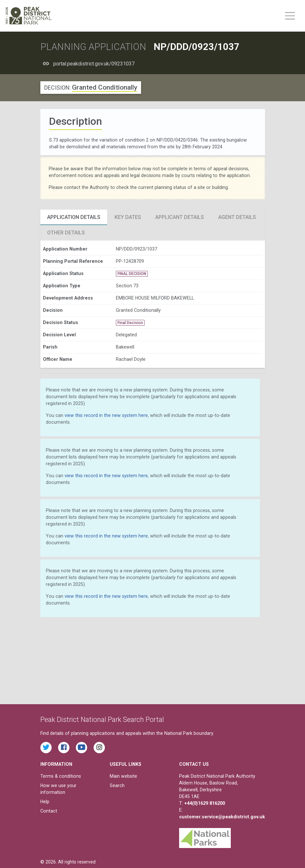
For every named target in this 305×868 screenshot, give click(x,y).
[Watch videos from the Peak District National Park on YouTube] (81, 748)
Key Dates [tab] (128, 217)
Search (117, 785)
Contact (49, 811)
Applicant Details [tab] (180, 217)
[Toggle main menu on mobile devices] (290, 16)
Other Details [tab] (66, 233)
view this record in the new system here (106, 415)
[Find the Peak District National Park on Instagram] (99, 748)
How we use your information (58, 789)
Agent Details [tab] (237, 217)
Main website (123, 776)
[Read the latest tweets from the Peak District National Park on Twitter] (46, 748)
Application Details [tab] (74, 217)
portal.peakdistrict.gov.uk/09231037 (94, 64)
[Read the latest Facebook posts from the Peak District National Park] (64, 748)
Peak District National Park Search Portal (102, 720)
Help (45, 802)
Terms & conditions (61, 776)
